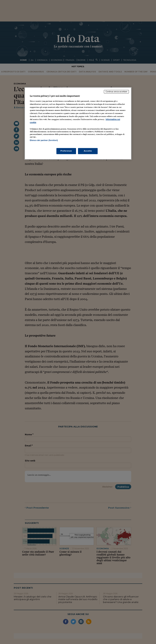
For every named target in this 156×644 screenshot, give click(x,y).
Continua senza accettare (116, 92)
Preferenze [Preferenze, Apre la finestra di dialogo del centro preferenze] (66, 151)
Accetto (88, 151)
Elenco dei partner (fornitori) (44, 140)
